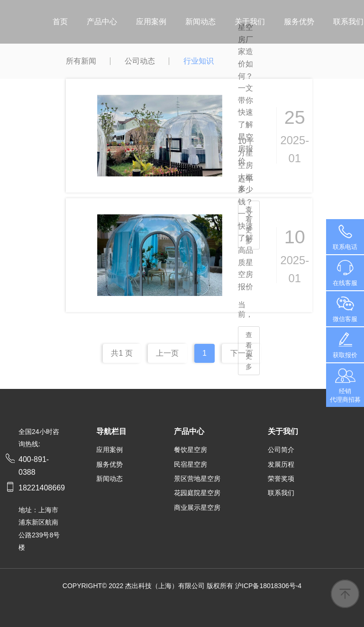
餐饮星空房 (191, 450)
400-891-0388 (345, 237)
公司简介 (281, 450)
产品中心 (102, 22)
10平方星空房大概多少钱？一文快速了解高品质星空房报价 (246, 214)
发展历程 (281, 464)
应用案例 (151, 22)
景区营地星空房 (197, 479)
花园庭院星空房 (197, 493)
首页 (60, 22)
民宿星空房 (191, 464)
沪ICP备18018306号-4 (268, 586)
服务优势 (299, 22)
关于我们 (250, 22)
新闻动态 (200, 22)
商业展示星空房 (197, 507)
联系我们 (348, 22)
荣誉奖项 (281, 479)
